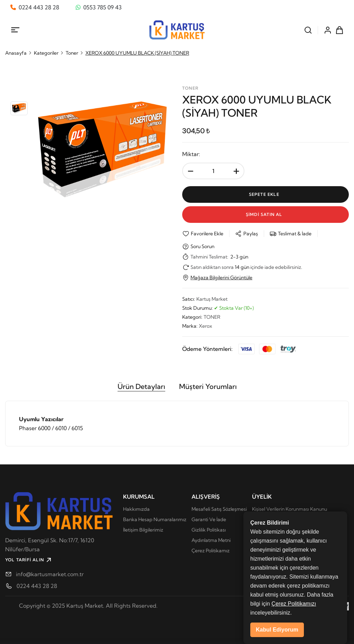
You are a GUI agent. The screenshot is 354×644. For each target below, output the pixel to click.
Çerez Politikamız (211, 551)
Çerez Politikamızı (294, 629)
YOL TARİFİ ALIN (29, 560)
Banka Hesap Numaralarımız (155, 519)
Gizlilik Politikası (209, 530)
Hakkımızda (136, 509)
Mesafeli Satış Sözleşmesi (219, 509)
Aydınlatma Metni (211, 540)
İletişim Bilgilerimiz (143, 530)
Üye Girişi (263, 519)
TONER (212, 317)
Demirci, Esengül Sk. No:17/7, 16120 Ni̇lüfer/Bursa (50, 545)
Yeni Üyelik (264, 530)
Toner (72, 53)
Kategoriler (46, 53)
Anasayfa (16, 53)
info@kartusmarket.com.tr (50, 574)
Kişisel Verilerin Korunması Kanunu (290, 509)
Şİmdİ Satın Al (265, 214)
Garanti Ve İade (209, 519)
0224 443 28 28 (37, 586)
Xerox (205, 326)
